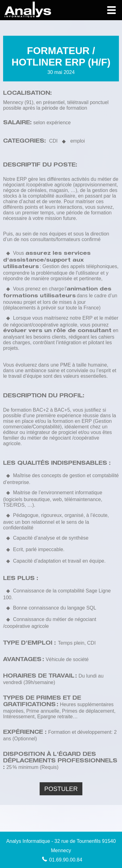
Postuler (61, 789)
